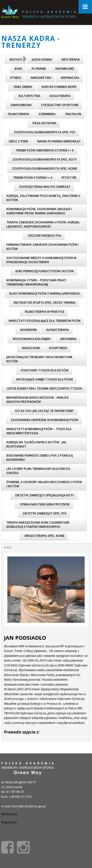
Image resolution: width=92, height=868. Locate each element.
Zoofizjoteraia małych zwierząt (45, 187)
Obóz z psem (18, 141)
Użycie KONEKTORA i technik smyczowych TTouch (45, 388)
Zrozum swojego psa (45, 236)
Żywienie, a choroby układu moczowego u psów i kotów (44, 484)
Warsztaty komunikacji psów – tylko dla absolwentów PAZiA (39, 431)
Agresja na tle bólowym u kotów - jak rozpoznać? (36, 444)
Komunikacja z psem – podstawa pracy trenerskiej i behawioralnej (36, 282)
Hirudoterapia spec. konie (45, 536)
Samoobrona (21, 105)
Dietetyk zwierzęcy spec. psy (45, 513)
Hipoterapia (71, 60)
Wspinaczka (70, 78)
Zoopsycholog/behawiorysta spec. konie (45, 169)
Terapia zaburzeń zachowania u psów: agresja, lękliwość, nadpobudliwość (43, 224)
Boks (19, 69)
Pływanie (39, 69)
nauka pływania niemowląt (59, 141)
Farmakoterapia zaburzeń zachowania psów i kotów (42, 247)
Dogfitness (58, 348)
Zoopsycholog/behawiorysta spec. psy (45, 132)
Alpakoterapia (58, 330)
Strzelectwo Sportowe (60, 105)
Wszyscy (16, 60)
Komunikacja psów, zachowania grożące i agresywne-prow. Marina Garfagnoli (39, 211)
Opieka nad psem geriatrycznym (45, 504)
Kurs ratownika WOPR (59, 87)
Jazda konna (42, 60)
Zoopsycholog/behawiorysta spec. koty (45, 159)
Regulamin (9, 822)
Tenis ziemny (23, 87)
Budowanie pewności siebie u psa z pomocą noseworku (40, 458)
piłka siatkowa (45, 123)
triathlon (73, 114)
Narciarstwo (41, 78)
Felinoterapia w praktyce (45, 312)
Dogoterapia (60, 96)
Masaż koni (31, 348)
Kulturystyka (29, 96)
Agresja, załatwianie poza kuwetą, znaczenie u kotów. (43, 198)
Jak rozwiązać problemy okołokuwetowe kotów (39, 359)
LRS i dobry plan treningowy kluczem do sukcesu (38, 471)
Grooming (68, 339)
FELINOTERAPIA (19, 114)
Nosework (29, 330)
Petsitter (69, 178)
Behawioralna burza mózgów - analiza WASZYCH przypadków (38, 400)
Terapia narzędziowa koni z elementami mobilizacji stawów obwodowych (38, 525)
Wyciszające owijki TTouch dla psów (45, 379)
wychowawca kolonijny (32, 339)
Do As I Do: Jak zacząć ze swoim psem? (45, 411)
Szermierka (47, 114)
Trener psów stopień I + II (33, 178)
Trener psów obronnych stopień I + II (45, 150)
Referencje (9, 814)
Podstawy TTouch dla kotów (45, 370)
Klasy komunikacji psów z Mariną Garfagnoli (45, 293)
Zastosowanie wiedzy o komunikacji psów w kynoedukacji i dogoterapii (41, 260)
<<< (8, 547)
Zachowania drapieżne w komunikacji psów (45, 420)
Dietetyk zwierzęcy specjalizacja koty (45, 495)
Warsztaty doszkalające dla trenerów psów (45, 321)
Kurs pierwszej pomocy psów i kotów (45, 271)
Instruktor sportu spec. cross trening (45, 303)
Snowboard (65, 69)
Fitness (16, 78)
